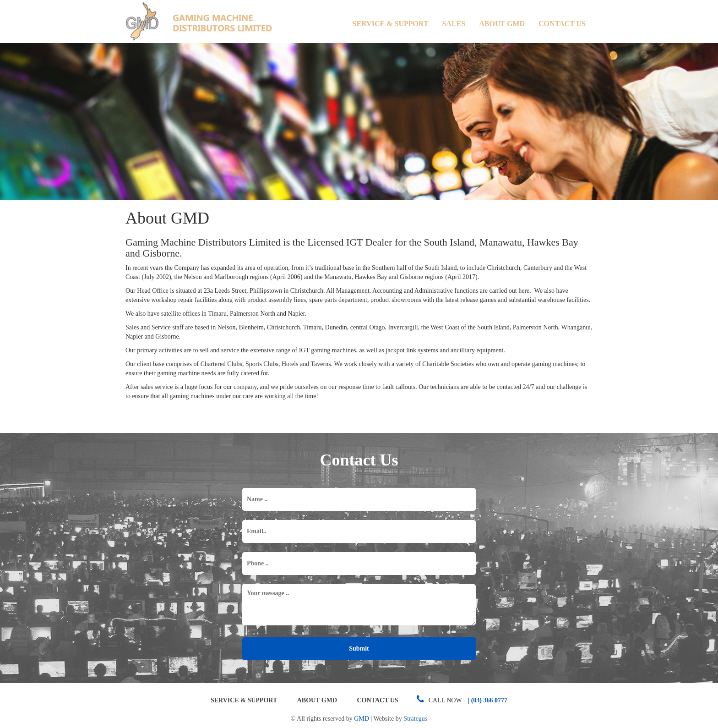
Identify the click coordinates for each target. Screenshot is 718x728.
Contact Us (562, 24)
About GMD (502, 24)
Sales (454, 24)
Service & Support (391, 24)
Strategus (415, 719)
